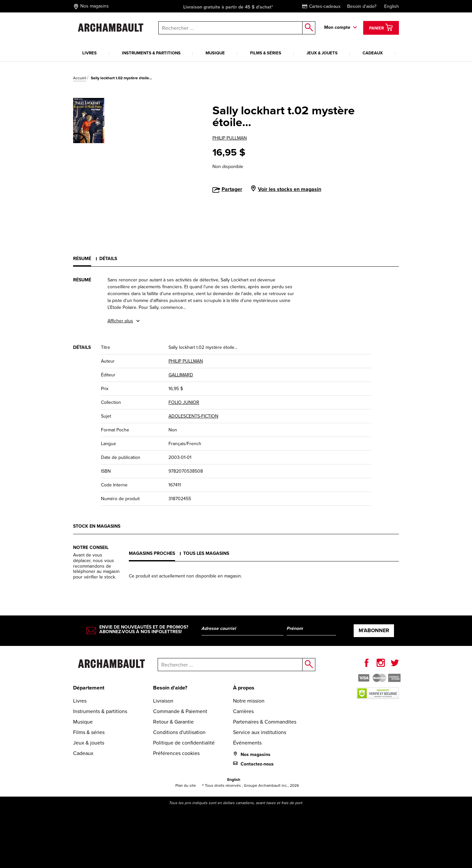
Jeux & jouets (322, 53)
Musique (215, 53)
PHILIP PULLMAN (230, 138)
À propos (244, 688)
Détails (108, 259)
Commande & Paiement (180, 711)
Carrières (243, 711)
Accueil (80, 78)
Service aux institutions (260, 732)
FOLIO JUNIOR (184, 402)
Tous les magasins (206, 553)
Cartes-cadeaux (321, 6)
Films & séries (266, 53)
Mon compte (337, 27)
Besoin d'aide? (362, 6)
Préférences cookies (176, 753)
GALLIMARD (181, 375)
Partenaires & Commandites (265, 722)
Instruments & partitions (151, 53)
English (392, 6)
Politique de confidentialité (184, 743)
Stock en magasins (97, 526)
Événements (247, 743)
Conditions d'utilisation (179, 732)
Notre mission (249, 701)
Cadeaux (373, 53)
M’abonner (374, 630)
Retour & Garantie (173, 722)
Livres (89, 53)
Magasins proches (152, 553)
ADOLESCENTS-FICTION (193, 416)
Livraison (163, 701)
